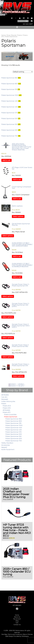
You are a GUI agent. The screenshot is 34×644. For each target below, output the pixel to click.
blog (17, 621)
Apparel (4, 447)
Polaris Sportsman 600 (14, 439)
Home (3, 35)
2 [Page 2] (11, 385)
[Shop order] (23, 72)
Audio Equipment (8, 449)
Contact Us (17, 625)
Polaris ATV (7, 412)
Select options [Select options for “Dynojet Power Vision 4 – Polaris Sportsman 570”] (18, 376)
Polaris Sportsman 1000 (14, 425)
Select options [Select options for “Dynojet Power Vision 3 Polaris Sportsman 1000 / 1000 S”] (8, 338)
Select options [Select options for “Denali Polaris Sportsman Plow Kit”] (8, 236)
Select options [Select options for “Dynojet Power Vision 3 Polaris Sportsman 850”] (8, 357)
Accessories (6, 445)
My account (17, 619)
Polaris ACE (7, 406)
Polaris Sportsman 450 (14, 430)
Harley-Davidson (7, 443)
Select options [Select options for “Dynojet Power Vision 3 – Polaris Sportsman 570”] (8, 296)
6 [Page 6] (19, 385)
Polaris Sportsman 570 (14, 432)
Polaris (20, 35)
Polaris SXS (7, 408)
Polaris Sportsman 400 (14, 428)
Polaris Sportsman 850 (14, 419)
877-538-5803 (17, 605)
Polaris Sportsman (11, 417)
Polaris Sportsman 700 (14, 441)
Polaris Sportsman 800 (14, 421)
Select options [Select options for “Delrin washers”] (18, 216)
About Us (17, 617)
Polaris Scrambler (10, 415)
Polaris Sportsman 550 (14, 436)
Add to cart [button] (6, 160)
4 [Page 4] (15, 385)
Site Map (4, 634)
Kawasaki (5, 399)
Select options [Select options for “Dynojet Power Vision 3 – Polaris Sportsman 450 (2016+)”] (8, 317)
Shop (8, 35)
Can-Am (4, 397)
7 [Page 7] (21, 385)
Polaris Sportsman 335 (13, 423)
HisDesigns (25, 636)
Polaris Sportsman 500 (14, 434)
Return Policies (28, 634)
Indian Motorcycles (8, 401)
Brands (14, 35)
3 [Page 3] (13, 385)
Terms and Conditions (15, 634)
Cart (17, 623)
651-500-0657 (28, 24)
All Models (5, 395)
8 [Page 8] (23, 385)
